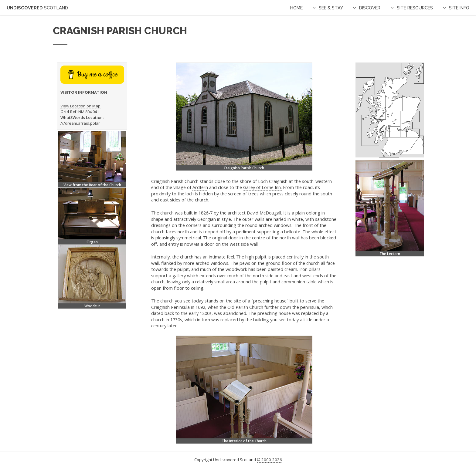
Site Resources (415, 8)
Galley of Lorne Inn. (262, 187)
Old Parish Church (245, 307)
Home (296, 8)
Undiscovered (37, 8)
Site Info (459, 8)
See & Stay (331, 8)
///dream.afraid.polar (80, 123)
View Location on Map (80, 106)
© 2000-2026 (269, 460)
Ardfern (200, 187)
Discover (370, 8)
